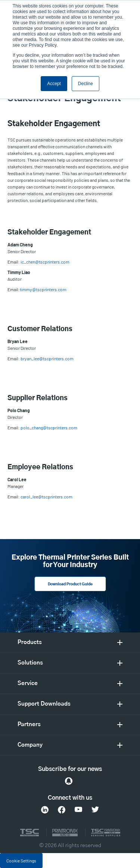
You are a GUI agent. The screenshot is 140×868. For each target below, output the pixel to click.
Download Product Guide (70, 584)
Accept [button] (54, 84)
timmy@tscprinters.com (43, 289)
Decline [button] (85, 84)
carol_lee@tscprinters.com (46, 497)
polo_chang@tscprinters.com (49, 427)
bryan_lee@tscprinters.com (47, 358)
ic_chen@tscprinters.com (45, 262)
